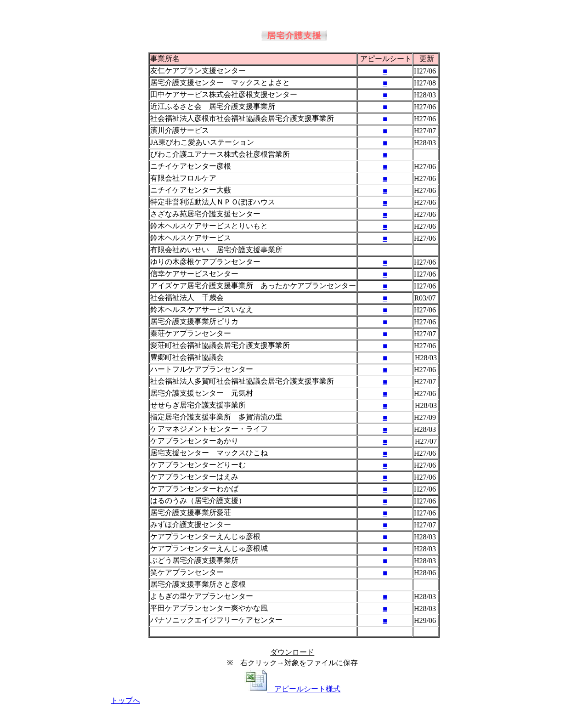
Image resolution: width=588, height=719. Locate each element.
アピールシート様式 (292, 689)
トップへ (125, 700)
